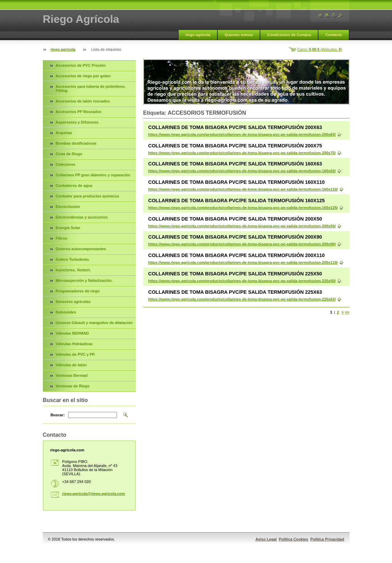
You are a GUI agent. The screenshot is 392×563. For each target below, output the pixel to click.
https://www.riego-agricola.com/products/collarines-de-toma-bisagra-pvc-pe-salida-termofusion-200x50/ (242, 226)
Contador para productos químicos (87, 196)
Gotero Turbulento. (73, 259)
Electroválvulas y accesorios (82, 217)
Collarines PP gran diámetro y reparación (93, 175)
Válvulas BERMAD (72, 333)
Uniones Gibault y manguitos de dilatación (94, 323)
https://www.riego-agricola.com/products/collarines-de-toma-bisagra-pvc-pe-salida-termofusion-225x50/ (242, 281)
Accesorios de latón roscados (83, 101)
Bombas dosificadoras (76, 143)
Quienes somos (239, 35)
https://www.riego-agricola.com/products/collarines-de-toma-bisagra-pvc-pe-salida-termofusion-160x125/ (243, 208)
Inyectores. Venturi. (73, 270)
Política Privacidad (327, 539)
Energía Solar (68, 228)
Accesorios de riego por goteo (83, 76)
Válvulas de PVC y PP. (76, 354)
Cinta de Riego (69, 154)
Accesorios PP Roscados (79, 112)
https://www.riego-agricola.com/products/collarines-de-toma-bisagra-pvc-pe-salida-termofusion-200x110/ (243, 262)
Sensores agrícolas (73, 302)
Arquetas (64, 133)
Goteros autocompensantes (81, 249)
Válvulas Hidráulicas (74, 344)
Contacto (333, 35)
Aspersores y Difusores (77, 122)
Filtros (62, 238)
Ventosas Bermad (72, 375)
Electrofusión (68, 207)
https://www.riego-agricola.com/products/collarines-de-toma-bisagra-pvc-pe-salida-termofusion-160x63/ (242, 171)
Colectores (66, 164)
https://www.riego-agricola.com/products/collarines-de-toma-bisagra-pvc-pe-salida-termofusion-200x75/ (242, 153)
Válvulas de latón (71, 365)
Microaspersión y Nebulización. (84, 280)
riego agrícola (198, 35)
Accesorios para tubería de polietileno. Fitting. (91, 89)
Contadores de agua (74, 186)
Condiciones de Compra (289, 35)
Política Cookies (293, 539)
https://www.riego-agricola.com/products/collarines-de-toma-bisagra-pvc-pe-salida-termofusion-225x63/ (242, 299)
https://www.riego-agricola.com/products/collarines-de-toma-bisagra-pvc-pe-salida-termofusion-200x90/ (242, 244)
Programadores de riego (78, 291)
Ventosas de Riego (73, 386)
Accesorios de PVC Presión (81, 65)
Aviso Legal (266, 539)
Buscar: (58, 415)
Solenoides (66, 312)
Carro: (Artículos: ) (320, 49)
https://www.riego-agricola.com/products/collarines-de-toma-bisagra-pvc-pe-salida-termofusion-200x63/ (242, 134)
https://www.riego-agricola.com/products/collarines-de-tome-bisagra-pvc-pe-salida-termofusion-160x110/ (243, 189)
